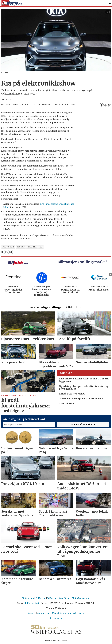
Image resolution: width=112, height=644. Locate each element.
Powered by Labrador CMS (56, 641)
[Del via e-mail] (109, 105)
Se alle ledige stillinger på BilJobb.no (56, 307)
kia (41, 247)
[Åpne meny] (110, 3)
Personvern (56, 618)
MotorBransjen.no (81, 598)
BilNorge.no (28, 598)
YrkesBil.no (65, 598)
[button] (110, 275)
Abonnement (44, 613)
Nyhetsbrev (78, 613)
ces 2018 (21, 247)
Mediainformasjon (61, 613)
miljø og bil (8, 247)
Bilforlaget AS (32, 603)
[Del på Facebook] (101, 105)
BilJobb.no (52, 598)
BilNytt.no (41, 598)
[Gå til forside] (12, 3)
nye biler (32, 247)
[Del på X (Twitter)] (105, 105)
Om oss (32, 613)
